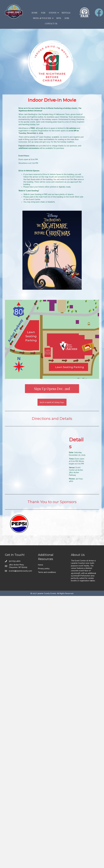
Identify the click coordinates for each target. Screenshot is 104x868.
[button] (58, 13)
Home (35, 13)
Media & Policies (42, 18)
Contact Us (51, 24)
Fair (43, 13)
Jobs (67, 18)
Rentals (66, 13)
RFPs (59, 18)
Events (53, 13)
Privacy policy (44, 569)
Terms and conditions (47, 572)
